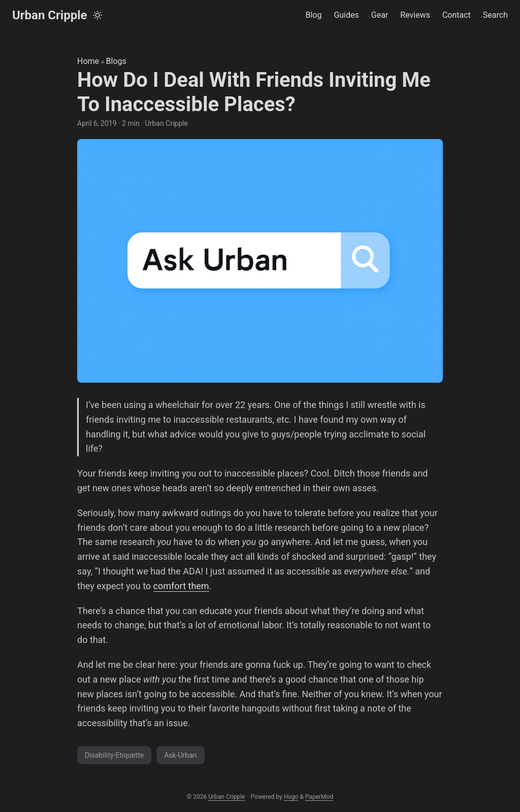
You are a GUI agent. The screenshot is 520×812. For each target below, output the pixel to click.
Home (88, 61)
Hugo (291, 797)
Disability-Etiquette (114, 755)
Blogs (116, 61)
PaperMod (319, 797)
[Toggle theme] (97, 15)
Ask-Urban (180, 755)
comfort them (181, 586)
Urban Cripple (50, 15)
